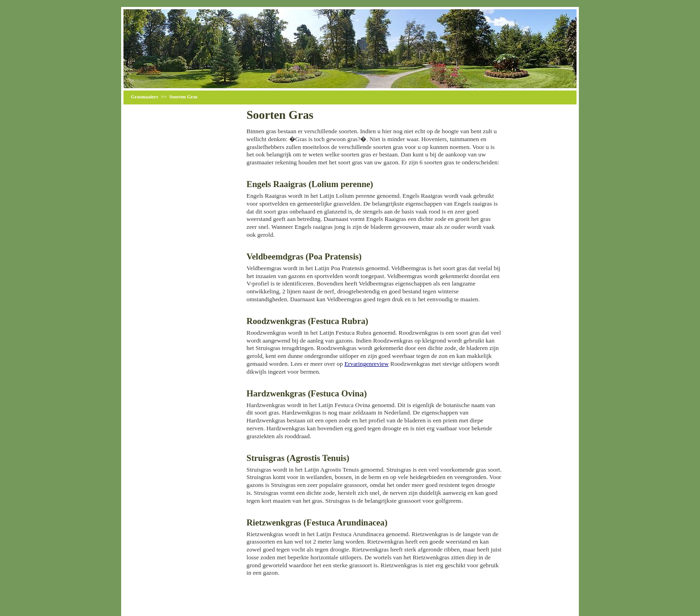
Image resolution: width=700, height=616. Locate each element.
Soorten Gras (184, 97)
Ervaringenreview (366, 364)
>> (164, 97)
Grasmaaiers (145, 97)
